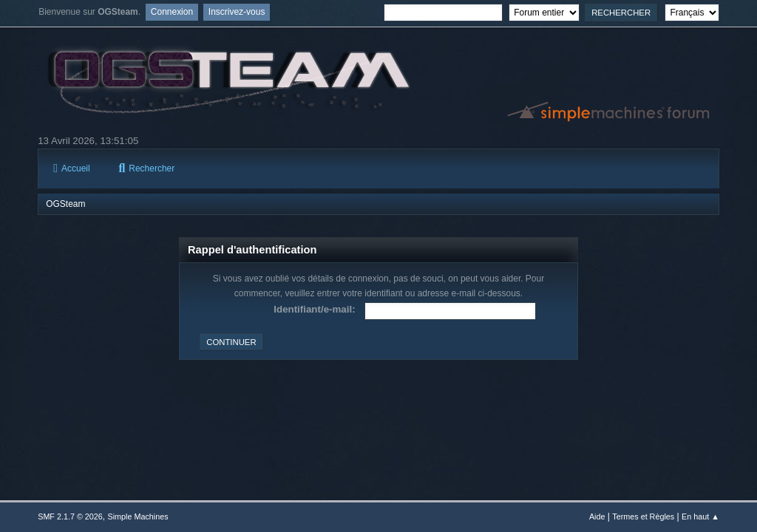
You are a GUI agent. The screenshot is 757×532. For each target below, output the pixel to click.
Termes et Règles (643, 516)
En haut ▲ (700, 516)
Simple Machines (138, 516)
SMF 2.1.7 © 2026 (70, 516)
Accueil (71, 168)
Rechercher (146, 168)
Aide (597, 516)
